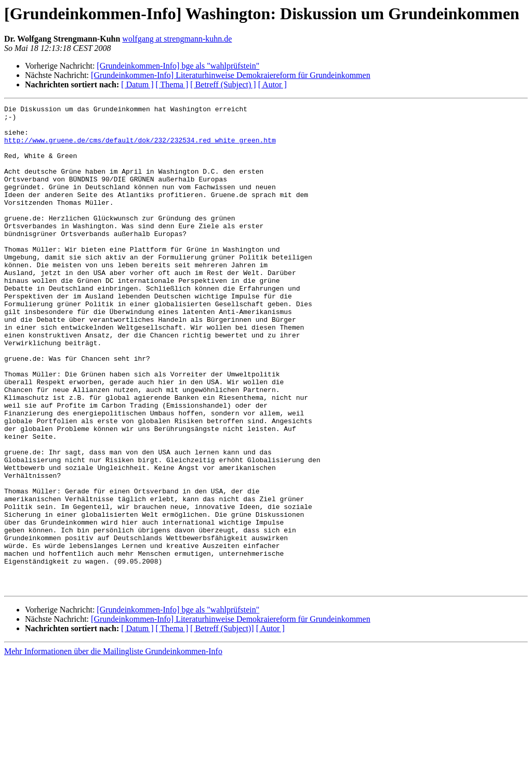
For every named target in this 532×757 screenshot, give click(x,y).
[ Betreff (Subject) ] (223, 84)
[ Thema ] (172, 84)
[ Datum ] (137, 84)
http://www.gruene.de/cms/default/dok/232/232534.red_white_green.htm (140, 148)
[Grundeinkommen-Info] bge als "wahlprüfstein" (178, 66)
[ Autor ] (272, 84)
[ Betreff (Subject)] (222, 725)
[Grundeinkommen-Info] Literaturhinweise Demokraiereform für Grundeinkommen (231, 75)
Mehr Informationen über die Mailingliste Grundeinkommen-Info (113, 748)
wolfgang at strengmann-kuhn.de (177, 39)
